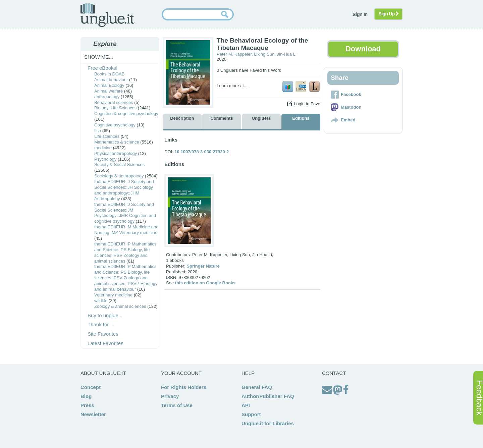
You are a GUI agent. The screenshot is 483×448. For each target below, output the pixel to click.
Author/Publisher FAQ (268, 396)
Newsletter (93, 414)
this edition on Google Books (205, 283)
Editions (301, 118)
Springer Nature (203, 266)
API (246, 405)
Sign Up (389, 14)
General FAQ (257, 387)
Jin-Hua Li (287, 54)
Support (251, 414)
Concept (91, 387)
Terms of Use (177, 405)
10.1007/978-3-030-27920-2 (202, 152)
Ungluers (261, 118)
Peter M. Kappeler (234, 54)
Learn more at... (232, 86)
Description (182, 118)
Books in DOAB (109, 74)
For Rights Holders (184, 387)
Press (87, 405)
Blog (86, 396)
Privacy (170, 396)
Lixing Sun (264, 54)
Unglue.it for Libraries (268, 423)
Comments (222, 118)
